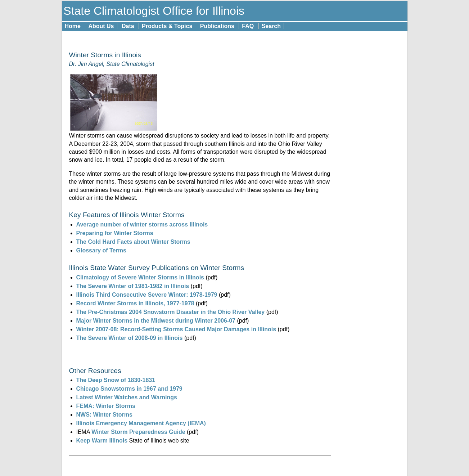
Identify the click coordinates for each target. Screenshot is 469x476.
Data (128, 26)
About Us (101, 26)
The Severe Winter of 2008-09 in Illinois (130, 338)
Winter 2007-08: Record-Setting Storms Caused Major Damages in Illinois (176, 329)
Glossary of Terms (101, 250)
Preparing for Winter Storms (115, 233)
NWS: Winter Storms (104, 415)
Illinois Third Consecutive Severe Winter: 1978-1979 (147, 295)
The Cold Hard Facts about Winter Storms (133, 242)
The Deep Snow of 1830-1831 (116, 380)
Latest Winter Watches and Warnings (127, 397)
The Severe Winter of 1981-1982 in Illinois (133, 286)
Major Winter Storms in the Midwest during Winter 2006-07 (156, 321)
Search (271, 26)
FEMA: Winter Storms (106, 406)
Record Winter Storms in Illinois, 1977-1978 (135, 303)
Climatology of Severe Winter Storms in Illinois (140, 277)
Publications (217, 26)
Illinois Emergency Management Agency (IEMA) (141, 423)
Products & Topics (167, 26)
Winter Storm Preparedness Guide (138, 432)
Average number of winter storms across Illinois (142, 224)
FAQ (248, 26)
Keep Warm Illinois (103, 441)
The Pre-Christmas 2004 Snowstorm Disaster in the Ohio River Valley (171, 312)
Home (73, 26)
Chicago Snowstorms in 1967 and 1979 (129, 389)
